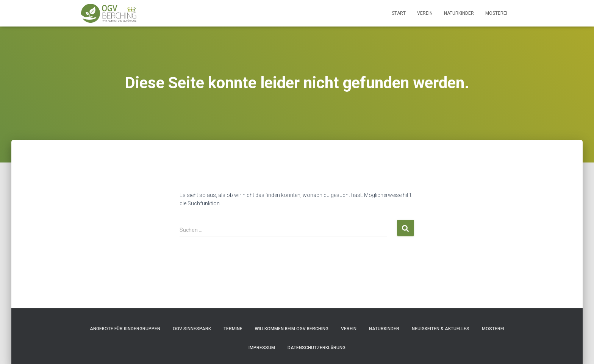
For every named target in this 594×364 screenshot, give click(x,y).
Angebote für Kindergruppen (125, 329)
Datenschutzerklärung (317, 348)
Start (399, 13)
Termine (233, 329)
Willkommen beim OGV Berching (292, 329)
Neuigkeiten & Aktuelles (441, 329)
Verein (425, 13)
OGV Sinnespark (192, 329)
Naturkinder (459, 13)
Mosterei (496, 13)
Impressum (262, 348)
